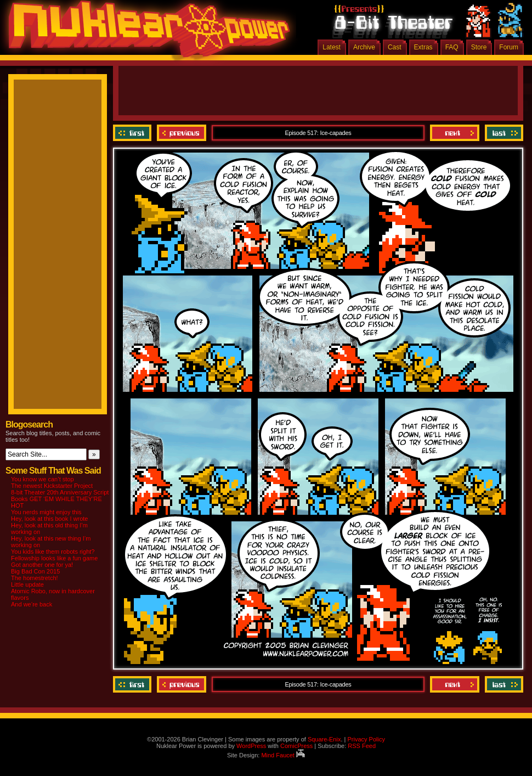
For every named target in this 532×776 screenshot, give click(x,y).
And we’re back (32, 604)
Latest (332, 47)
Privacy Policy (366, 739)
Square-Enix (324, 739)
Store (479, 47)
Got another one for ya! (42, 565)
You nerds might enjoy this (46, 512)
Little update (27, 584)
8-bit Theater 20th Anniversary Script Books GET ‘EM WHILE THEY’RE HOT (60, 499)
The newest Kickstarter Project (52, 486)
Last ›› (503, 133)
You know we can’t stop (43, 479)
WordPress (251, 746)
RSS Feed (362, 746)
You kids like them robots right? (53, 552)
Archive (364, 47)
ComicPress (296, 746)
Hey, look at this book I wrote (49, 519)
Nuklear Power (145, 33)
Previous (182, 133)
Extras (423, 47)
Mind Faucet (283, 755)
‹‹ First (134, 133)
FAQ (452, 47)
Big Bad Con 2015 (35, 571)
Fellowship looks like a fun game (54, 558)
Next (455, 133)
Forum (509, 47)
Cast (395, 47)
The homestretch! (35, 578)
